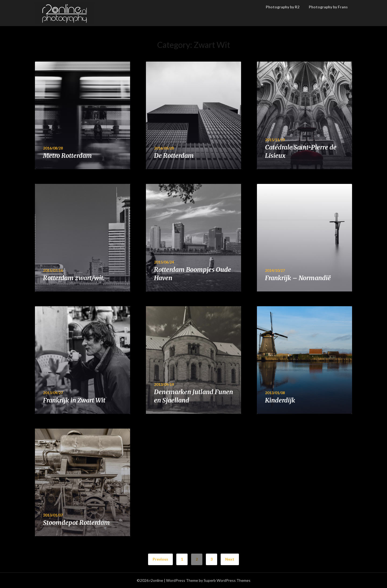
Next (230, 559)
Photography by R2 (283, 7)
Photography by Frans (328, 7)
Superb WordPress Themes (227, 580)
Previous (160, 559)
